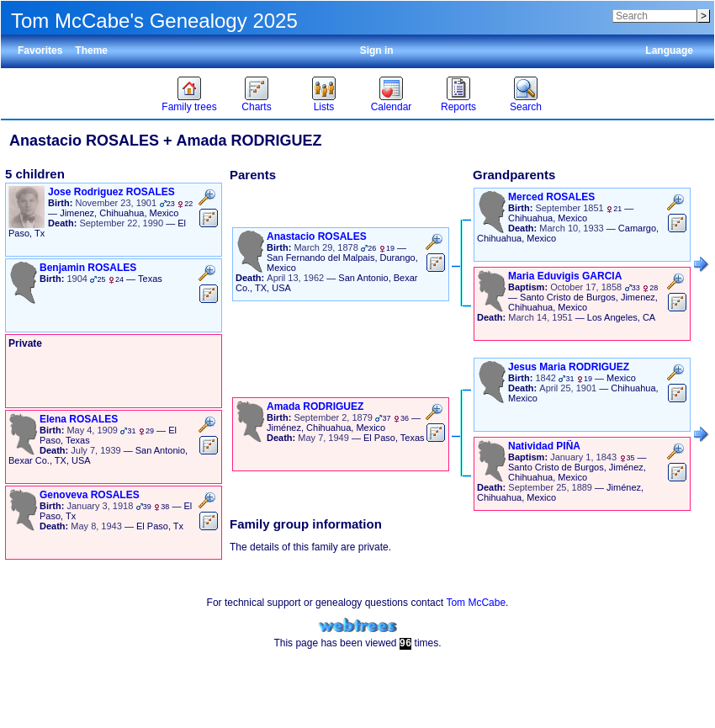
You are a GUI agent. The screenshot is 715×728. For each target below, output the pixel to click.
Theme (91, 50)
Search (526, 107)
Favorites (40, 50)
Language (669, 50)
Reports (458, 107)
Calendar (392, 107)
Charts (256, 107)
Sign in (377, 50)
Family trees (189, 107)
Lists (324, 107)
